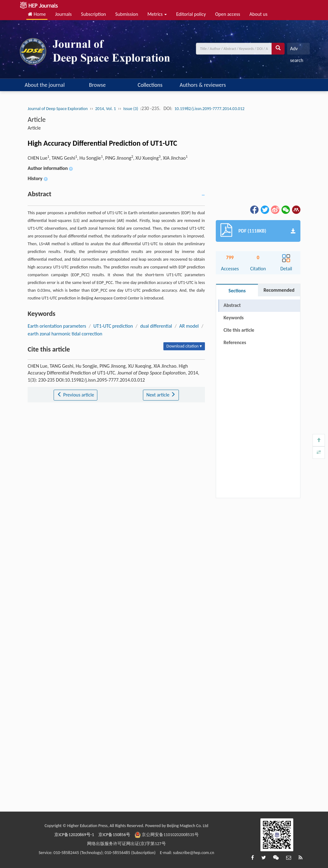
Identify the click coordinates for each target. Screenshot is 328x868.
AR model (189, 326)
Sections (237, 291)
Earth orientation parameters (57, 326)
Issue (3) (131, 109)
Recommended (279, 290)
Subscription (93, 14)
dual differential (156, 326)
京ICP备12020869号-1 (74, 835)
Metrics (157, 14)
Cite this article (239, 330)
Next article (161, 395)
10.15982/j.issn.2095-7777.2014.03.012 (210, 109)
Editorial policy (191, 14)
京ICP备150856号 (114, 835)
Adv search (297, 50)
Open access (228, 14)
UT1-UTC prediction (113, 326)
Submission (127, 14)
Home (37, 14)
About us (259, 14)
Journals (64, 14)
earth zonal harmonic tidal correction (65, 334)
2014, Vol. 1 (106, 109)
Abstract (232, 305)
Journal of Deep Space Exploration (58, 109)
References (235, 342)
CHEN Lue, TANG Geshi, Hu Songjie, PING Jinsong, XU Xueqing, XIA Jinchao (108, 158)
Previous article (75, 395)
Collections (150, 85)
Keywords (234, 318)
